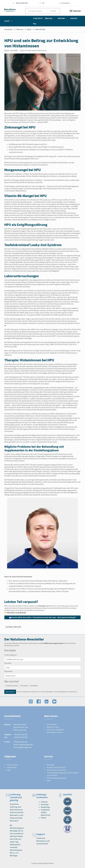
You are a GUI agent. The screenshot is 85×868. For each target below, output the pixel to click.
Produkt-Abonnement (56, 767)
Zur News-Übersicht (13, 627)
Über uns (20, 29)
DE (43, 3)
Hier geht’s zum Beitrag (16, 612)
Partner (63, 18)
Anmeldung (52, 724)
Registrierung (53, 727)
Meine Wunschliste (55, 732)
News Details (40, 29)
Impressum (12, 767)
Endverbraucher (11, 686)
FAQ (35, 24)
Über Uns (50, 18)
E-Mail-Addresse (11, 655)
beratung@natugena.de (23, 747)
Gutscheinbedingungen (57, 778)
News (29, 29)
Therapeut (23, 686)
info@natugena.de (21, 742)
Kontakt (74, 18)
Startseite (38, 18)
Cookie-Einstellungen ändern (43, 863)
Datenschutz (12, 765)
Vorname (8, 663)
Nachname (8, 671)
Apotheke (33, 686)
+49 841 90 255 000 (20, 735)
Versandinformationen (57, 770)
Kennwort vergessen (56, 730)
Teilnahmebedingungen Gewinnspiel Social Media (63, 774)
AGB (9, 770)
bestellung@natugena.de (23, 745)
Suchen (53, 11)
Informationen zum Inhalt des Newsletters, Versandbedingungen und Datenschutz (53, 692)
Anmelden (67, 3)
